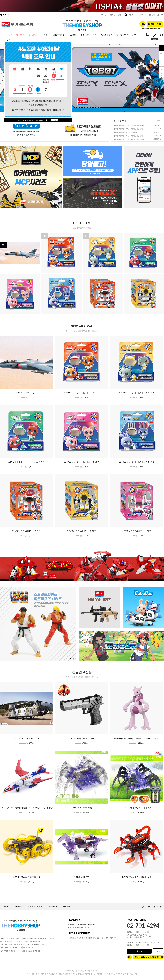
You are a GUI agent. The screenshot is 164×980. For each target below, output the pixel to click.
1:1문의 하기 (139, 951)
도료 (95, 35)
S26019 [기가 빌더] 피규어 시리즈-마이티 (27, 462)
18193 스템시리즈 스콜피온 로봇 (137, 877)
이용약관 (18, 907)
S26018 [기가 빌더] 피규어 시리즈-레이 (137, 393)
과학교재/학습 (122, 35)
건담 (46, 35)
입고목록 (160, 15)
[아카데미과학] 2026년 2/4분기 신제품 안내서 (129, 125)
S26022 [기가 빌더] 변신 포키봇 (27, 531)
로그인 (104, 15)
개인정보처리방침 (35, 907)
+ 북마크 (6, 15)
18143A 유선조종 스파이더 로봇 (137, 808)
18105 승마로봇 (82, 877)
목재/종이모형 (106, 35)
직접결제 (151, 15)
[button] (73, 108)
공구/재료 (85, 35)
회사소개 (4, 907)
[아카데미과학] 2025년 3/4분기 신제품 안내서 (129, 139)
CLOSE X (55, 120)
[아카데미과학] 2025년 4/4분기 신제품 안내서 (129, 136)
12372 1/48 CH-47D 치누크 (27, 738)
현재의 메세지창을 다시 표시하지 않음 (33, 120)
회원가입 (112, 15)
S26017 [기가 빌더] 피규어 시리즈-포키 (82, 393)
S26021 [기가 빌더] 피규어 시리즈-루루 (137, 462)
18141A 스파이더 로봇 (82, 808)
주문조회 (132, 15)
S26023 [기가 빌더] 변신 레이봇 (82, 531)
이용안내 (53, 907)
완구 (134, 35)
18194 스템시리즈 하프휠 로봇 (27, 877)
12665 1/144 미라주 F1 (27, 393)
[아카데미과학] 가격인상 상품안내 (126, 132)
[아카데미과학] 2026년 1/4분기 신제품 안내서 (129, 129)
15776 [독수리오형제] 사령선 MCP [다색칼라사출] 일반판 (27, 808)
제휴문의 (67, 907)
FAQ (158, 951)
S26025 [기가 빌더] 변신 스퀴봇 (137, 531)
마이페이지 (142, 15)
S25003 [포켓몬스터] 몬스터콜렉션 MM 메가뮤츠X (137, 738)
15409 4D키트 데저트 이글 (82, 738)
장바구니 (122, 15)
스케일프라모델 (58, 35)
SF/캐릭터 (73, 35)
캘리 (8, 40)
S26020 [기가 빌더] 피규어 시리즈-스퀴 (82, 462)
